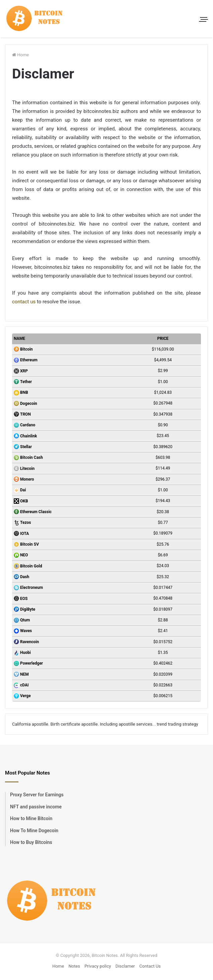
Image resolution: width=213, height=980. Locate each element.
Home (20, 55)
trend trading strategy (177, 724)
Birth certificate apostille (74, 724)
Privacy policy (98, 966)
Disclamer (125, 966)
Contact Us (150, 966)
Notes (74, 966)
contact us (24, 302)
